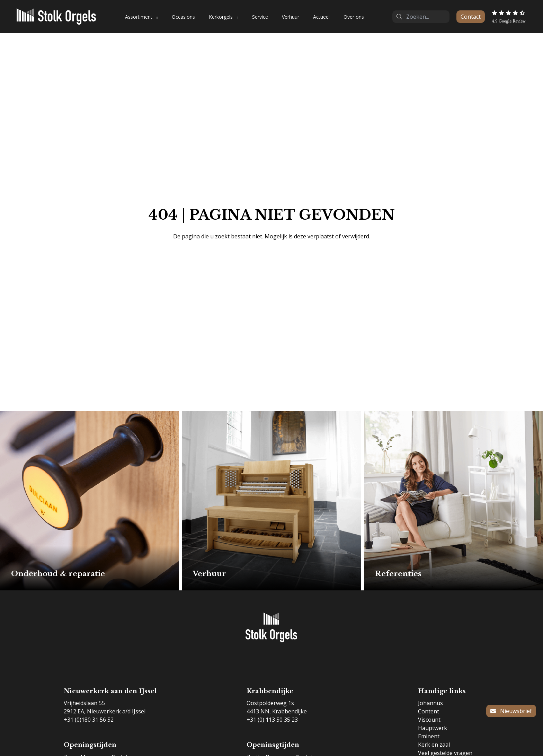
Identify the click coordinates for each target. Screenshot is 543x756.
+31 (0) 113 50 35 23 (272, 720)
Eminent (429, 736)
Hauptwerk (433, 728)
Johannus (430, 703)
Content (429, 711)
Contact (471, 17)
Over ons (354, 17)
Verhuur (291, 17)
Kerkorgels (221, 17)
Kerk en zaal (434, 745)
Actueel (321, 17)
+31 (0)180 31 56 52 (89, 720)
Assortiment (139, 17)
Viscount (429, 720)
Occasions (183, 17)
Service (260, 17)
